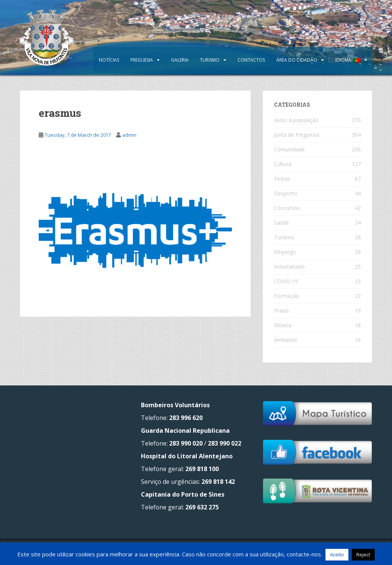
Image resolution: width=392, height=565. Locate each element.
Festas (282, 179)
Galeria (180, 60)
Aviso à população (296, 120)
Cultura (283, 164)
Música (283, 325)
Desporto (286, 193)
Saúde (282, 223)
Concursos (287, 208)
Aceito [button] (337, 554)
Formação (287, 296)
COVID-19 (286, 281)
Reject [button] (363, 554)
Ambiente (286, 340)
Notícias (109, 60)
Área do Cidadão (297, 60)
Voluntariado (289, 267)
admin (129, 135)
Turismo (210, 60)
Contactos (251, 60)
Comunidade (289, 149)
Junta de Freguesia (297, 135)
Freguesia (142, 60)
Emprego (285, 252)
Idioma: (348, 60)
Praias (282, 310)
